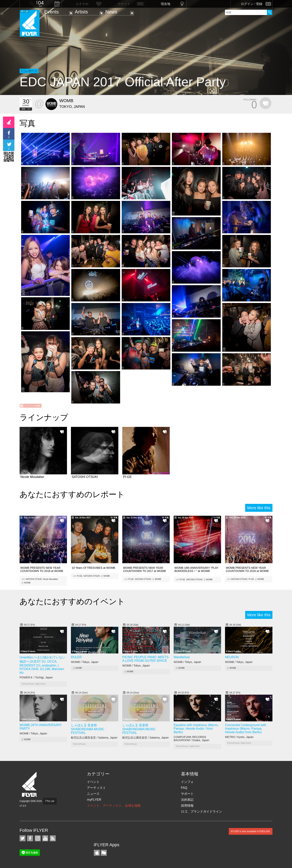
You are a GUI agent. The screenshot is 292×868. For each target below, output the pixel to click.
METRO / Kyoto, (239, 737)
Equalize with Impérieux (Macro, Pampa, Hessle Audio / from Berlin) (196, 729)
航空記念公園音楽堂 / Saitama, (94, 738)
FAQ (184, 788)
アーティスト (96, 788)
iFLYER (30, 784)
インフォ (187, 782)
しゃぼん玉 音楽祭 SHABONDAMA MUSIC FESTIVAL (88, 729)
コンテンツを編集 (32, 406)
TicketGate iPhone (104, 853)
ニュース (93, 794)
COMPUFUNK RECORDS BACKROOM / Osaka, (191, 739)
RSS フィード (53, 838)
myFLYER (94, 800)
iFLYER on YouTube (45, 838)
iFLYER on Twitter (23, 838)
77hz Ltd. (50, 801)
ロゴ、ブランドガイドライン (202, 811)
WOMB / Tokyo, (85, 662)
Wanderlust (182, 657)
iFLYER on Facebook (30, 838)
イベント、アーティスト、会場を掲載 (114, 806)
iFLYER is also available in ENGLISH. (251, 831)
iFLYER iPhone (97, 853)
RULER (76, 657)
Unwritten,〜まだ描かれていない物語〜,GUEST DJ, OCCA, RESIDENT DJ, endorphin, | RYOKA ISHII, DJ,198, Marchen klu (42, 665)
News (111, 12)
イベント (93, 782)
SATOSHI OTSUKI (34, 579)
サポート (187, 794)
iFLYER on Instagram (38, 838)
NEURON (232, 657)
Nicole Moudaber (51, 579)
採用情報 (187, 806)
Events (51, 12)
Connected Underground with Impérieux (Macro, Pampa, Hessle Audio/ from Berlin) (246, 729)
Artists (81, 12)
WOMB (27, 583)
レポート (31, 71)
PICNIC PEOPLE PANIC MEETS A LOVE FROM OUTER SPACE (145, 659)
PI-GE (80, 576)
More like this (259, 508)
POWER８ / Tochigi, (36, 677)
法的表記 (187, 800)
